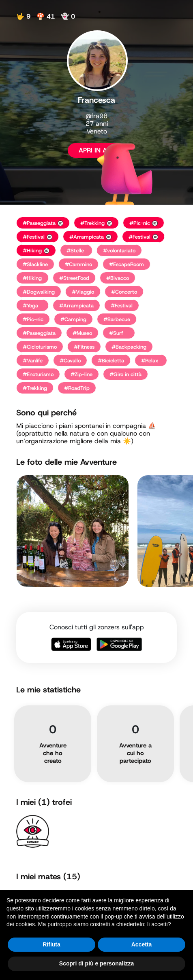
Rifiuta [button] (51, 944)
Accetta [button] (142, 944)
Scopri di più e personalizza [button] (96, 963)
